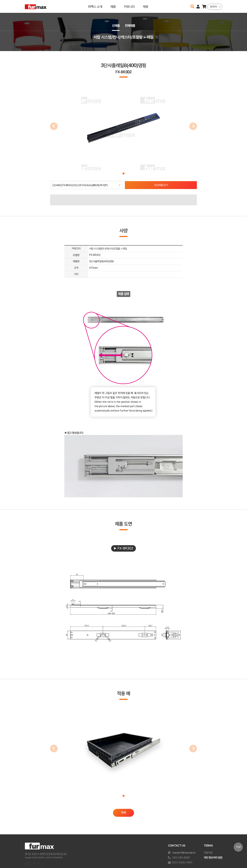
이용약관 (208, 853)
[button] (123, 173)
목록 (123, 813)
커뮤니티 (129, 6)
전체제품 (130, 26)
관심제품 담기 (161, 185)
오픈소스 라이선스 (33, 864)
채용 (145, 6)
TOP (238, 847)
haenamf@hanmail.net (184, 853)
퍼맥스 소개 (95, 6)
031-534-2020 (181, 858)
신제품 (115, 26)
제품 (113, 6)
